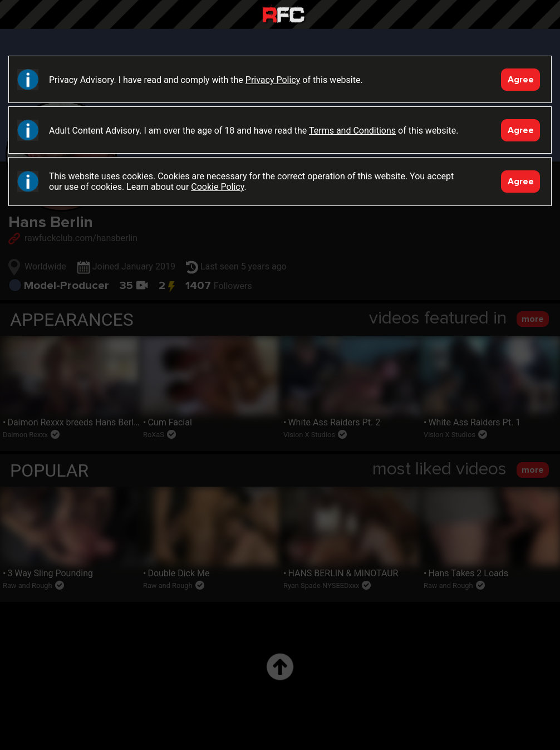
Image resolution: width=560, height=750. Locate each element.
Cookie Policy (217, 187)
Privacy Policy (273, 80)
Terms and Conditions (352, 131)
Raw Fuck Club (283, 16)
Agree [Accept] (521, 80)
